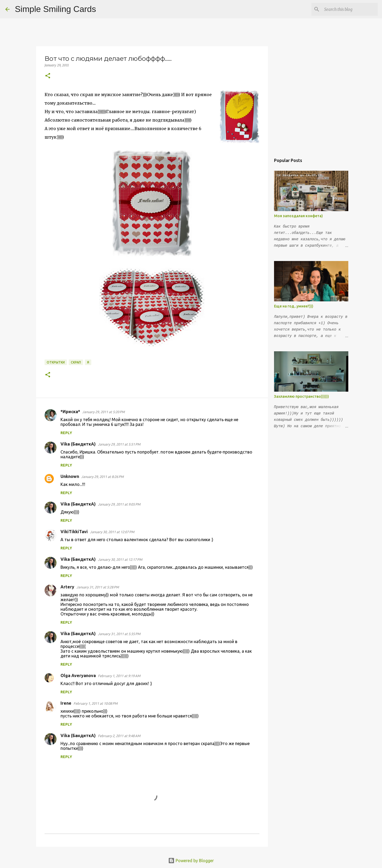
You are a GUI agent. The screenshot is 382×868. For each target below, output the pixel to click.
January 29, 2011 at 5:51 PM (119, 444)
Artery (67, 587)
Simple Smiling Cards (55, 9)
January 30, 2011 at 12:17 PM (120, 559)
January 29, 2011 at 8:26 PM (102, 477)
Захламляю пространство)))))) (301, 396)
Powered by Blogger (191, 861)
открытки (56, 362)
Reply (66, 433)
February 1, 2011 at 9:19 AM (119, 676)
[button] (48, 76)
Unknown (70, 476)
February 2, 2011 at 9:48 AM (119, 736)
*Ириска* (70, 412)
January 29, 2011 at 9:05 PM (119, 504)
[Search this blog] (350, 9)
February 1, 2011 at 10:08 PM (95, 703)
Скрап (76, 362)
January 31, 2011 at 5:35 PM (119, 634)
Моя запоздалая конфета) (298, 216)
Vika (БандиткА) (78, 444)
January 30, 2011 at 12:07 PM (112, 532)
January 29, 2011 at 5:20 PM (103, 412)
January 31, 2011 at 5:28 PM (98, 587)
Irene (66, 703)
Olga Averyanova (78, 675)
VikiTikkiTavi (74, 532)
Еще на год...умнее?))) (294, 306)
